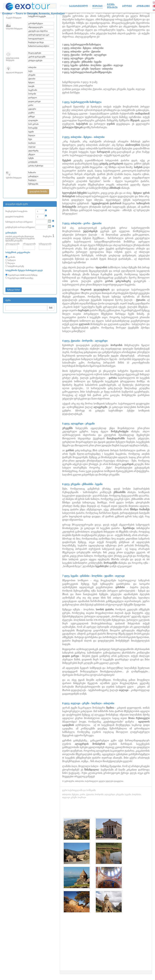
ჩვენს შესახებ (112, 6)
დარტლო (33, 98)
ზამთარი (32, 173)
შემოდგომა (33, 184)
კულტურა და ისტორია (38, 31)
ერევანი (32, 75)
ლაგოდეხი (33, 120)
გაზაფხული (33, 176)
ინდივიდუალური (36, 27)
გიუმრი (31, 113)
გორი (31, 105)
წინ (51, 308)
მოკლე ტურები (35, 53)
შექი (30, 139)
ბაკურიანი (33, 90)
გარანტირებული (36, 23)
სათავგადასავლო (36, 39)
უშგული (32, 154)
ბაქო (30, 71)
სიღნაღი (32, 143)
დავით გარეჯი (34, 101)
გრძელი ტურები (35, 61)
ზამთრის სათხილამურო (39, 46)
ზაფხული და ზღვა (36, 42)
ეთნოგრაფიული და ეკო (39, 35)
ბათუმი (31, 86)
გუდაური (32, 109)
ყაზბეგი (32, 117)
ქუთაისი (32, 79)
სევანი (31, 132)
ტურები (97, 6)
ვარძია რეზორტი (36, 166)
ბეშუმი (31, 158)
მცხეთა (31, 82)
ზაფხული (32, 180)
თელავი (32, 147)
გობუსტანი (33, 162)
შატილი (32, 135)
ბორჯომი (32, 94)
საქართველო (78, 6)
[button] (38, 192)
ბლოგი (127, 6)
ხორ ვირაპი (33, 124)
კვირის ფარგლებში (37, 57)
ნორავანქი (33, 128)
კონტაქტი (143, 6)
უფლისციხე (33, 151)
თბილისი (32, 67)
